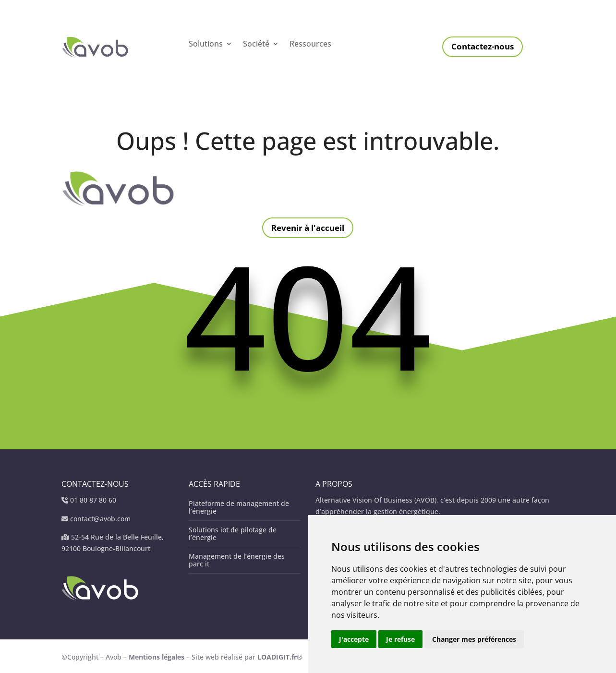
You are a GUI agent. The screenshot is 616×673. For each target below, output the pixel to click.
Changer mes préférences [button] (474, 639)
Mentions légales (157, 657)
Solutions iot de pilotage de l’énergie (233, 534)
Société (256, 45)
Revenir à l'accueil (308, 228)
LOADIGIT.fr (277, 657)
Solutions (206, 45)
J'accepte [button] (354, 639)
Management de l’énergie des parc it (237, 560)
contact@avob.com (100, 519)
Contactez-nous (483, 46)
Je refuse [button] (400, 639)
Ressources (310, 45)
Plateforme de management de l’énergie (239, 507)
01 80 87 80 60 (93, 500)
